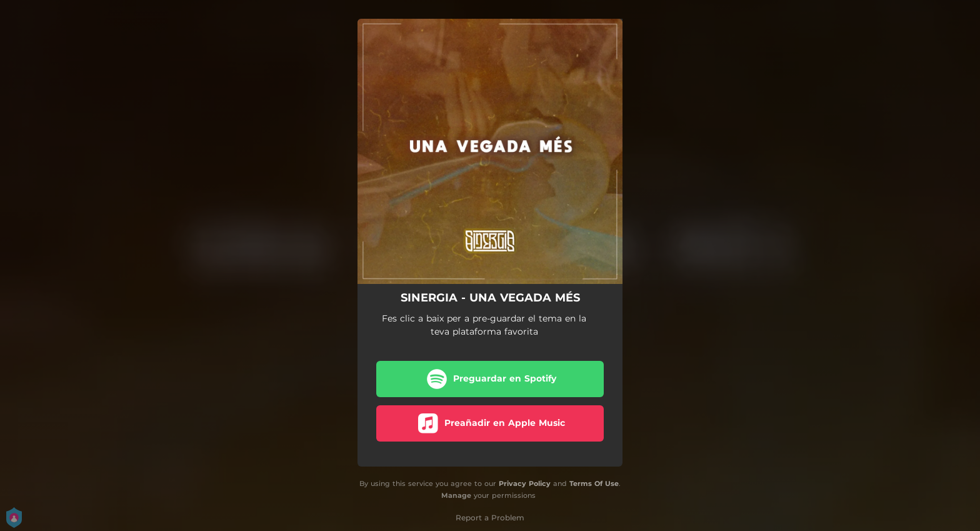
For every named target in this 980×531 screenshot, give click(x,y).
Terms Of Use (594, 483)
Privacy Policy (525, 483)
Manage (456, 495)
